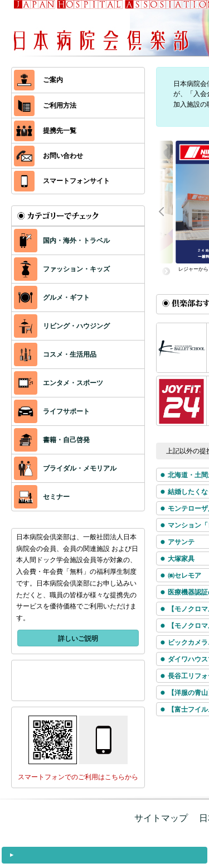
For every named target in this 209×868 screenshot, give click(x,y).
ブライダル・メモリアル (65, 468)
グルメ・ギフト (52, 298)
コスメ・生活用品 (55, 354)
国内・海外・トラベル (62, 241)
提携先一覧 (45, 131)
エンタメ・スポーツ (59, 383)
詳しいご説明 (78, 639)
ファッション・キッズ (62, 269)
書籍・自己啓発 (52, 440)
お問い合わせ (48, 156)
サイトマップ (161, 818)
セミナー (42, 497)
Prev (167, 210)
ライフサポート (52, 411)
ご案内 (38, 80)
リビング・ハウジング (62, 326)
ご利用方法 (45, 106)
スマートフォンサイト (62, 181)
